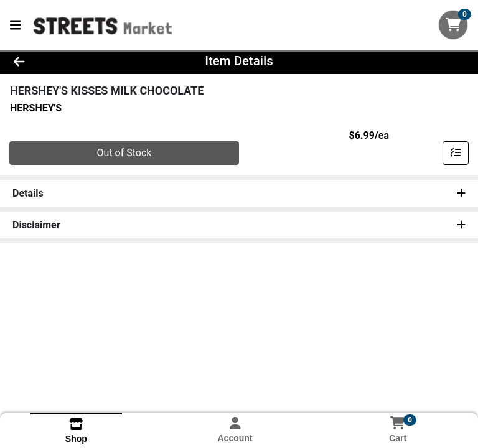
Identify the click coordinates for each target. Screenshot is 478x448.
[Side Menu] (16, 25)
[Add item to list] (456, 153)
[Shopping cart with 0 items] (453, 25)
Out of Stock (124, 153)
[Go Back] (67, 61)
